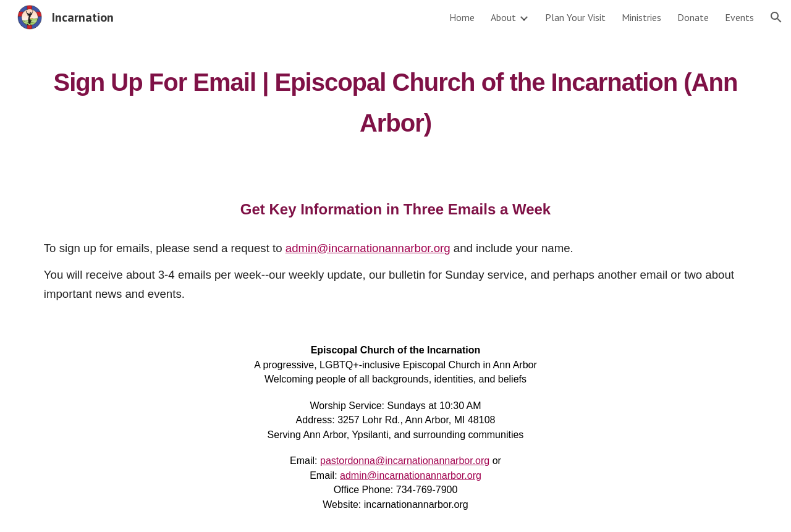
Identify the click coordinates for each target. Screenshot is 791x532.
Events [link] (739, 17)
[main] (395, 98)
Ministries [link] (641, 17)
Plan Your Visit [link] (575, 17)
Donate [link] (693, 17)
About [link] (503, 17)
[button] (776, 17)
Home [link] (462, 17)
